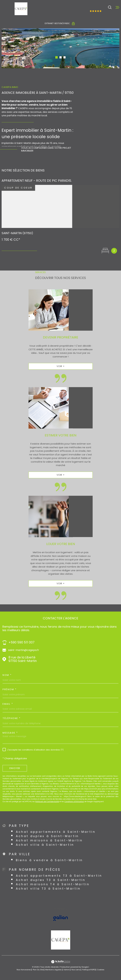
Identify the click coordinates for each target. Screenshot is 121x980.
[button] (56, 57)
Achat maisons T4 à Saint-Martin (53, 884)
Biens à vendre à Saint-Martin (49, 860)
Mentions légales (53, 970)
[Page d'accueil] (21, 9)
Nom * (7, 675)
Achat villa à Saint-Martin (45, 845)
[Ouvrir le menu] (117, 7)
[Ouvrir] (110, 7)
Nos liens (76, 970)
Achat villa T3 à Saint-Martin (48, 889)
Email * (8, 704)
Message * (10, 733)
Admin (67, 970)
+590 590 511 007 (21, 643)
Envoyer (15, 768)
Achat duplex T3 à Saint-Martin (51, 880)
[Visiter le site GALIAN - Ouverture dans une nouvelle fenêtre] (60, 918)
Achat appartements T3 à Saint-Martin (59, 876)
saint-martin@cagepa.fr (24, 650)
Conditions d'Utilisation (74, 802)
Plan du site (38, 970)
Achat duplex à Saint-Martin (47, 836)
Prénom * (10, 689)
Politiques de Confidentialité (47, 802)
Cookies (101, 970)
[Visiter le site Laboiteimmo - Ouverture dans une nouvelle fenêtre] (60, 962)
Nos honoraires (24, 970)
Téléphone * (12, 718)
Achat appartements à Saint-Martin (56, 832)
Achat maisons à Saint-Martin (49, 840)
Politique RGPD (89, 970)
